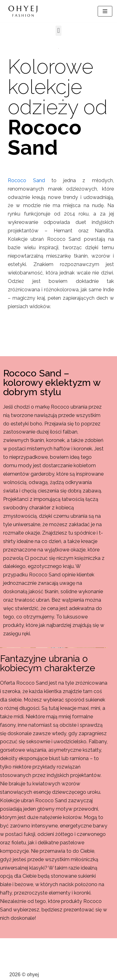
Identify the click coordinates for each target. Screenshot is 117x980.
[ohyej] (23, 11)
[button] (58, 31)
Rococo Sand (26, 180)
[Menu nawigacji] (105, 11)
